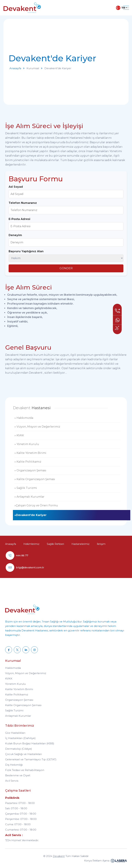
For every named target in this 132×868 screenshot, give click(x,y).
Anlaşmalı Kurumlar (18, 716)
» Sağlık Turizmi (26, 488)
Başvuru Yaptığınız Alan (26, 251)
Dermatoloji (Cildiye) (19, 749)
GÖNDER (66, 268)
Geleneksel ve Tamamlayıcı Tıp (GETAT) (31, 759)
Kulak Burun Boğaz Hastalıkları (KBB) (30, 743)
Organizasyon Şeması (19, 700)
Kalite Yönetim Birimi (19, 689)
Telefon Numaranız (23, 203)
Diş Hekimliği (14, 765)
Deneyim (15, 235)
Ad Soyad (16, 187)
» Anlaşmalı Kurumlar (29, 497)
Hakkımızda (13, 668)
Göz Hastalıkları (15, 733)
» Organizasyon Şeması (30, 470)
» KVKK (19, 435)
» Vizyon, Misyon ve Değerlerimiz (37, 427)
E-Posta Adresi (19, 219)
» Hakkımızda (24, 418)
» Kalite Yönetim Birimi (30, 453)
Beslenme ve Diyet (18, 775)
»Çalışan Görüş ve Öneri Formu (36, 505)
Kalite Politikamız (17, 694)
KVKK (9, 679)
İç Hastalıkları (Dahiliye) (20, 738)
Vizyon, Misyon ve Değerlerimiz (26, 673)
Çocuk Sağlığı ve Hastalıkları (23, 754)
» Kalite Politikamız (28, 462)
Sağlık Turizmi (14, 710)
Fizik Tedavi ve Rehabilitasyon (25, 770)
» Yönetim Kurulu (27, 444)
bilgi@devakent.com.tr (30, 568)
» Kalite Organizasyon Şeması (35, 479)
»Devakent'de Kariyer (30, 515)
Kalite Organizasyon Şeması (23, 705)
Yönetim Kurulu (15, 684)
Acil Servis (12, 781)
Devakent (59, 856)
